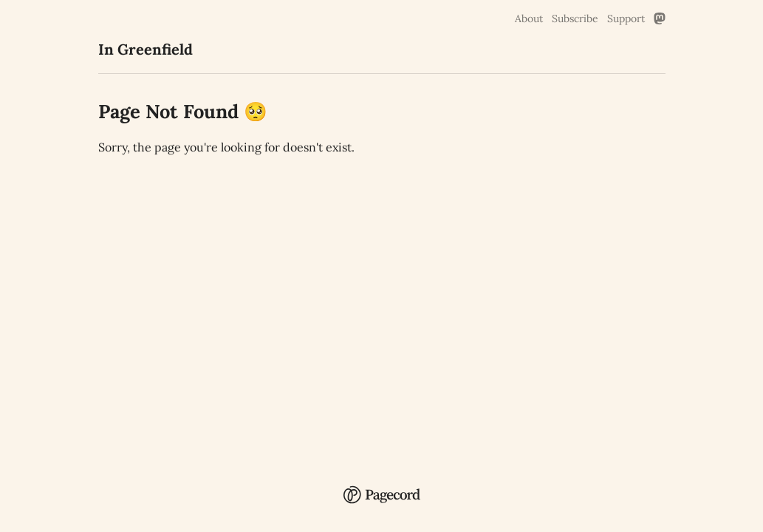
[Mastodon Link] (660, 18)
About (529, 18)
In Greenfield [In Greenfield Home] (146, 49)
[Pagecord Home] (382, 497)
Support (626, 18)
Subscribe (575, 18)
